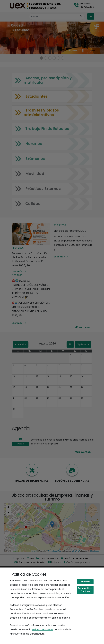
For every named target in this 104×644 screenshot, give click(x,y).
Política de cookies (43, 629)
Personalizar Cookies (85, 590)
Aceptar (85, 582)
